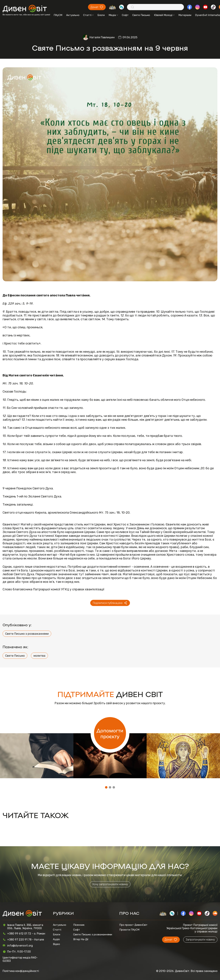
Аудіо (56, 939)
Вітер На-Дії (81, 939)
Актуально (73, 15)
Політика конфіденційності (21, 971)
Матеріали (185, 15)
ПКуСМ (58, 15)
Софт (125, 15)
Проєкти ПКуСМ (129, 930)
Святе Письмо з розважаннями (27, 634)
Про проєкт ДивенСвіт (133, 925)
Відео (56, 944)
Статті (88, 15)
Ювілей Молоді (164, 15)
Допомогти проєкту (110, 733)
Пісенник (79, 925)
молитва (39, 656)
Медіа (113, 15)
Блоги (101, 15)
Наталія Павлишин (102, 37)
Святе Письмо (141, 15)
